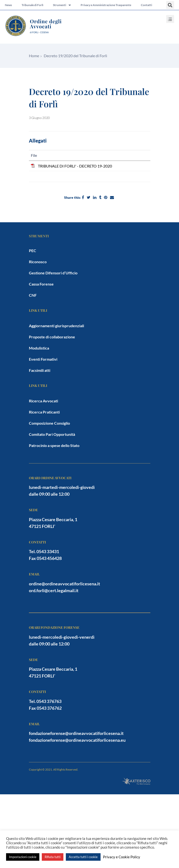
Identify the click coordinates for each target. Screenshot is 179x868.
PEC (33, 251)
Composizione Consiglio (49, 423)
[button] (170, 5)
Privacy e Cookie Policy (122, 857)
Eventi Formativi (43, 359)
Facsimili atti (40, 370)
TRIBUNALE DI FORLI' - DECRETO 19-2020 (75, 166)
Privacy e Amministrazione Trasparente (106, 5)
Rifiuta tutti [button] (53, 857)
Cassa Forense (41, 284)
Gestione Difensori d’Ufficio (53, 273)
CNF (33, 295)
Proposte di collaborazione (52, 337)
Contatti (146, 5)
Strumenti (62, 5)
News (8, 5)
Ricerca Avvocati (43, 401)
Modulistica (39, 348)
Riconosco (38, 262)
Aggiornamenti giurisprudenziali (56, 326)
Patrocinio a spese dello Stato (54, 445)
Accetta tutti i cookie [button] (83, 857)
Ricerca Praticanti (44, 412)
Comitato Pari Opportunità (52, 434)
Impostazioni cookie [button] (23, 857)
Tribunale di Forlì (32, 5)
